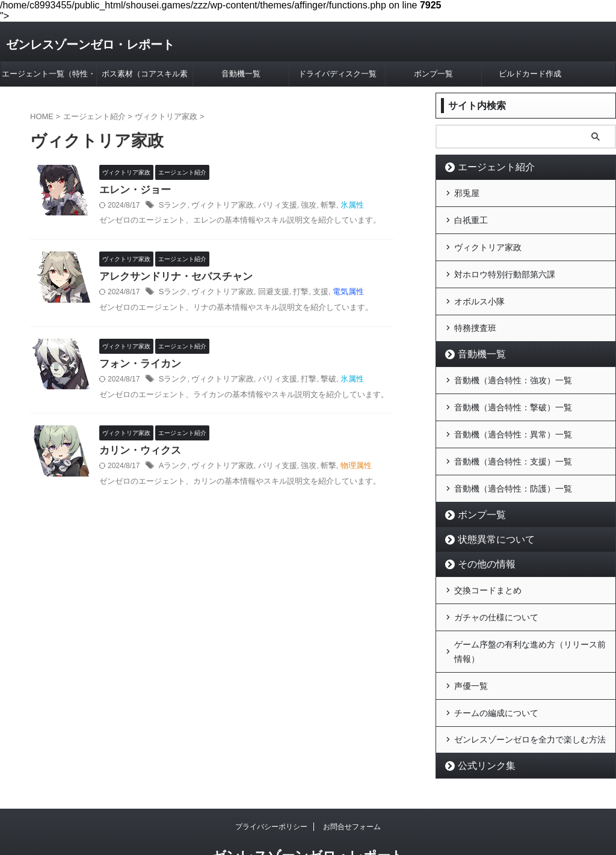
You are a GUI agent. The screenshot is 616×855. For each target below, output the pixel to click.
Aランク (172, 470)
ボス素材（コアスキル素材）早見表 (145, 78)
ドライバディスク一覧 (337, 74)
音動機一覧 (241, 74)
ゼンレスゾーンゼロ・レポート (90, 45)
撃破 (316, 382)
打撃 (291, 294)
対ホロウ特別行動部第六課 (505, 266)
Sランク (172, 206)
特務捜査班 (475, 315)
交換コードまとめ (488, 563)
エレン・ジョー (133, 190)
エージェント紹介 (487, 167)
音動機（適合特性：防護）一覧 (513, 464)
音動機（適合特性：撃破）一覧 (513, 390)
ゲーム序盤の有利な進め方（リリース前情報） (530, 620)
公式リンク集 (479, 726)
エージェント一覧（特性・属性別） (49, 78)
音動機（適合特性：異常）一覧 (513, 415)
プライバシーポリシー (271, 787)
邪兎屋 (467, 192)
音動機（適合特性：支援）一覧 (513, 439)
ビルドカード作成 (530, 74)
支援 (309, 294)
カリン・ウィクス (138, 454)
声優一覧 (471, 652)
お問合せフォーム (352, 787)
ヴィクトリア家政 (218, 206)
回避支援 (265, 294)
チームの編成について (496, 676)
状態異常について (487, 514)
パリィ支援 (269, 206)
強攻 (298, 206)
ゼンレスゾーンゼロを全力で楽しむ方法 (530, 701)
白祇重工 (471, 217)
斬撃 (316, 206)
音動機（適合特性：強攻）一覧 (513, 365)
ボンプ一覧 (433, 74)
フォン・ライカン (138, 366)
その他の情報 (479, 538)
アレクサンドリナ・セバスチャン (171, 278)
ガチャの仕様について (496, 588)
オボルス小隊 (479, 291)
